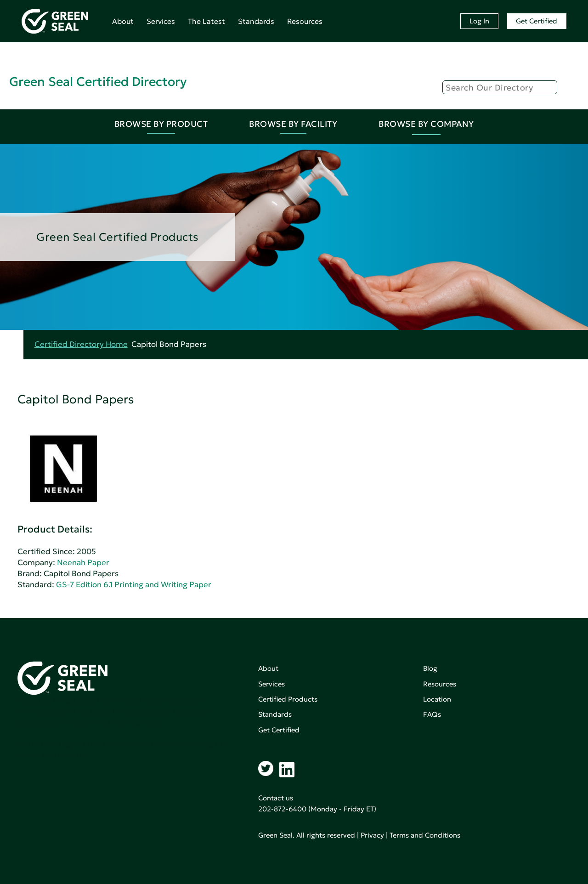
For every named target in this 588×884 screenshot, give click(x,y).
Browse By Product (161, 124)
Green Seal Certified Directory (98, 82)
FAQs (432, 714)
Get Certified (537, 21)
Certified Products (288, 699)
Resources (305, 21)
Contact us (276, 798)
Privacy (372, 835)
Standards (256, 21)
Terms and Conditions (425, 835)
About (123, 21)
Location (437, 699)
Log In (479, 21)
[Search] (500, 87)
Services (161, 21)
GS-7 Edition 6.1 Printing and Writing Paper (134, 585)
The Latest (206, 21)
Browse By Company (426, 124)
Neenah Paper (83, 563)
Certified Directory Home (81, 344)
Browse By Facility (293, 124)
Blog (430, 668)
